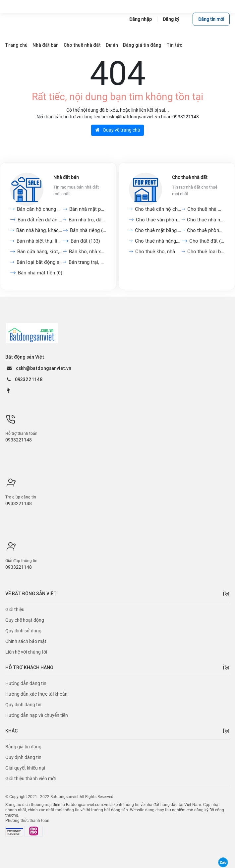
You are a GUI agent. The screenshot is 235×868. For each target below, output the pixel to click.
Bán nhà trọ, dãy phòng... (87, 220)
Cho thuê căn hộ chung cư (158, 209)
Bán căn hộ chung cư (40, 209)
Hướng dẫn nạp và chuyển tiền (37, 715)
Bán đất (85, 241)
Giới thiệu (15, 609)
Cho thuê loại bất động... (206, 252)
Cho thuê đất (207, 241)
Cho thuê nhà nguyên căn (206, 220)
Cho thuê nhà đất (190, 177)
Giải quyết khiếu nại (25, 768)
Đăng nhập (141, 19)
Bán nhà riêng (88, 230)
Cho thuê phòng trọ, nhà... (206, 230)
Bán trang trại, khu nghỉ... (87, 262)
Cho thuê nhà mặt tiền (206, 209)
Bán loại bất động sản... (40, 262)
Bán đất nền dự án (40, 220)
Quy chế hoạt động (25, 620)
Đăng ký (171, 19)
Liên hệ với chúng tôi (26, 652)
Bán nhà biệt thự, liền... (40, 241)
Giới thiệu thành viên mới (30, 779)
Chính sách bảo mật (26, 641)
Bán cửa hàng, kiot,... (40, 252)
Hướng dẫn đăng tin (26, 683)
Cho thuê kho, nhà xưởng (158, 252)
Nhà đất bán (66, 177)
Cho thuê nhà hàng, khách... (158, 241)
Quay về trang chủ (118, 130)
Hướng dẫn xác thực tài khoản (36, 694)
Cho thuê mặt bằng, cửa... (158, 230)
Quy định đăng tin (23, 705)
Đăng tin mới (211, 19)
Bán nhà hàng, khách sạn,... (40, 230)
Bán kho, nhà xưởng (88, 252)
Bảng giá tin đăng (23, 747)
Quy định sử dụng (23, 631)
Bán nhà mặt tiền (40, 273)
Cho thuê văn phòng (159, 220)
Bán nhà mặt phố (88, 209)
